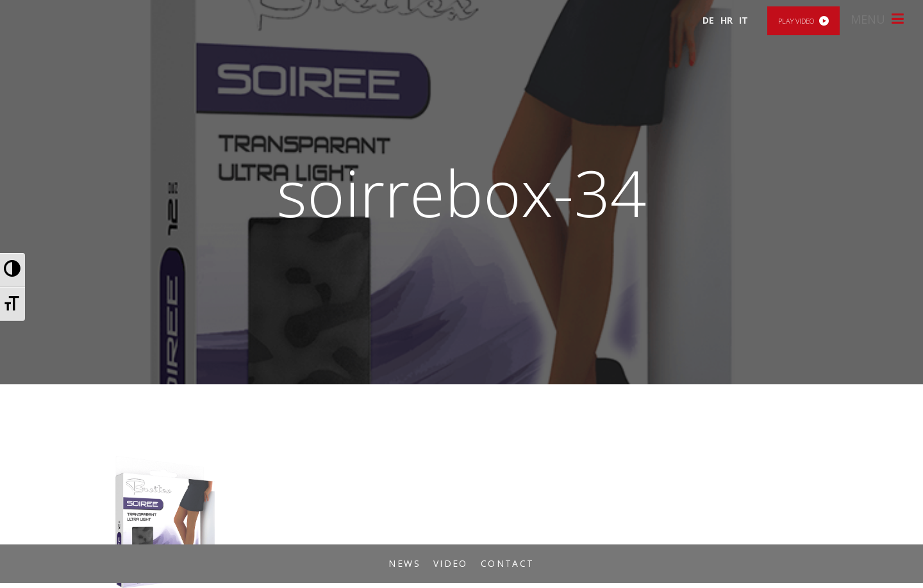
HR (727, 20)
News (404, 563)
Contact (508, 563)
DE (708, 20)
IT (744, 20)
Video (451, 563)
